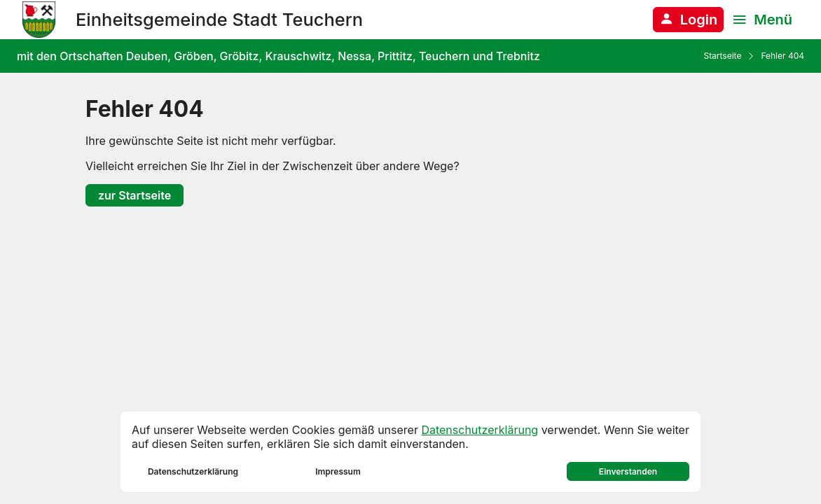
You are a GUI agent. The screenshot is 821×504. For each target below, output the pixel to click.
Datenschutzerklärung (480, 430)
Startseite (722, 56)
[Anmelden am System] (688, 20)
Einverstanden (628, 471)
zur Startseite (134, 195)
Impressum (338, 471)
